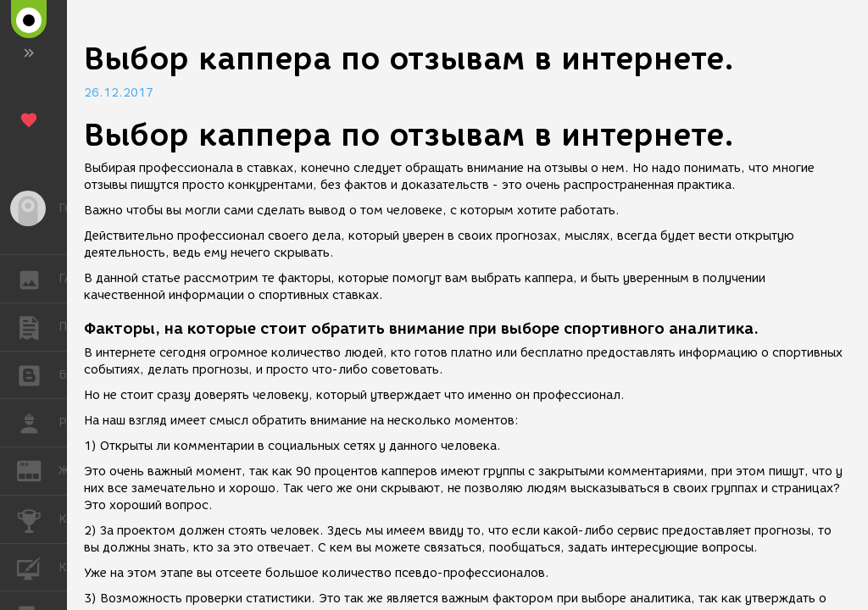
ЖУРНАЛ (38, 470)
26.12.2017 (119, 93)
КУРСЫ (38, 566)
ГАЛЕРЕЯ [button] (38, 279)
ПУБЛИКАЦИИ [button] (38, 327)
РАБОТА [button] (38, 423)
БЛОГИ (38, 374)
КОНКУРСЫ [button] (38, 519)
